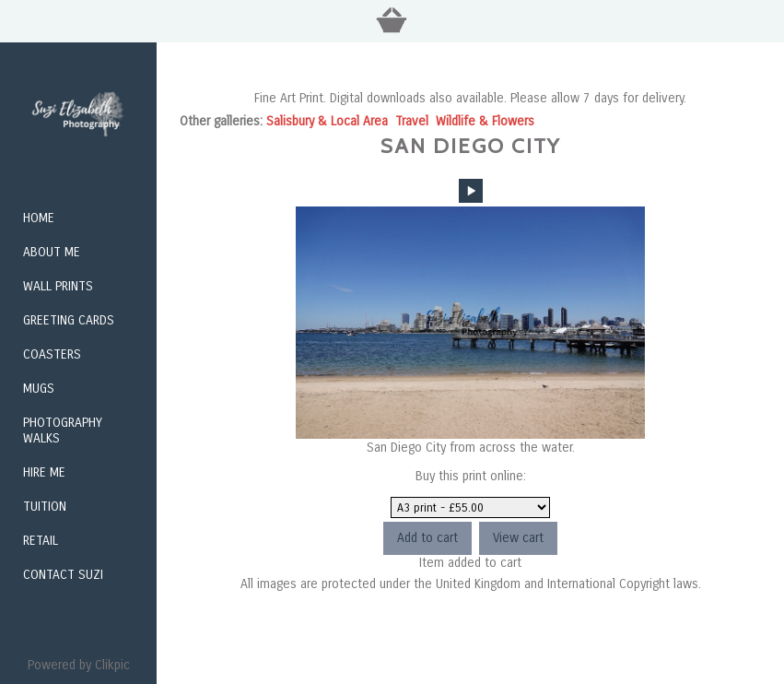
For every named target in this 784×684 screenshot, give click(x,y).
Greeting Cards (69, 320)
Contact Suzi (63, 575)
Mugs (39, 389)
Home (39, 218)
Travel (412, 121)
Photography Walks (63, 430)
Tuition (45, 507)
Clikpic (112, 665)
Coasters (52, 354)
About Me (52, 252)
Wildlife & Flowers (485, 121)
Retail (41, 541)
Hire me (44, 472)
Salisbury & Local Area (327, 121)
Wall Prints (58, 286)
